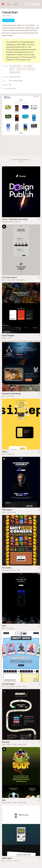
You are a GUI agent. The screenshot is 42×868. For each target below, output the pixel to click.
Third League (7, 510)
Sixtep (4, 452)
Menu (9, 4)
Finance (4, 338)
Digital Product (11, 570)
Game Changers (8, 336)
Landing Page (10, 280)
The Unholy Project (9, 277)
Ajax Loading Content (16, 66)
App (3, 570)
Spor (4, 800)
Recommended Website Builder (11, 222)
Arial (10, 85)
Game (10, 77)
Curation (12, 69)
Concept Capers (8, 684)
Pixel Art (11, 81)
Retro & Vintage (18, 81)
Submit (21, 162)
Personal (9, 861)
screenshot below (13, 50)
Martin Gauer (7, 858)
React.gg (6, 742)
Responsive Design (15, 72)
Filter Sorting (31, 69)
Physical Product (21, 686)
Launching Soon (20, 280)
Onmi (4, 626)
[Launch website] (39, 278)
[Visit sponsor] (39, 220)
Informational (16, 77)
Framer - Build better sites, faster (15, 219)
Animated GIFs (28, 66)
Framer (4, 227)
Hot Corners (7, 568)
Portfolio (16, 861)
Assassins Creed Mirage (11, 394)
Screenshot (8, 20)
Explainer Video (21, 69)
